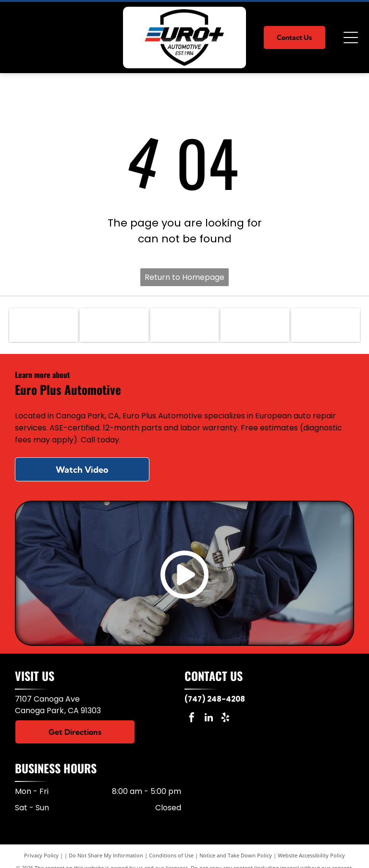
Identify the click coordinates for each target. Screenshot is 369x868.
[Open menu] (351, 38)
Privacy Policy (41, 855)
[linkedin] (209, 719)
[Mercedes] (43, 325)
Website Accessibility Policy (311, 855)
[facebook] (192, 719)
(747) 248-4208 (215, 699)
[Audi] (255, 325)
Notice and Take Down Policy (236, 855)
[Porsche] (185, 325)
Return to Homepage (184, 277)
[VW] (326, 325)
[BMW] (114, 325)
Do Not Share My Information (106, 855)
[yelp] (225, 719)
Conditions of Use (171, 855)
